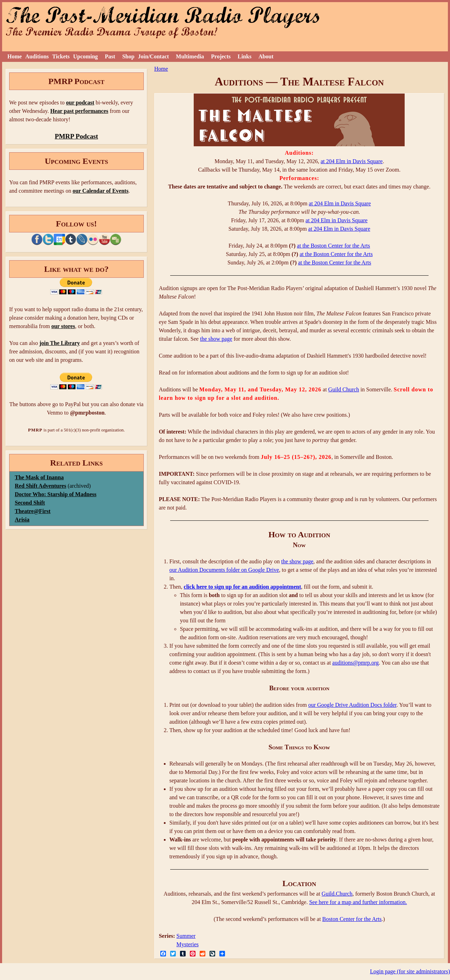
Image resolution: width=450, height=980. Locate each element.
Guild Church (344, 389)
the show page (216, 339)
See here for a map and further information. (358, 902)
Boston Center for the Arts (352, 919)
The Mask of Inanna (39, 477)
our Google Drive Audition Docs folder (352, 705)
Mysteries (188, 944)
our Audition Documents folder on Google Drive (224, 570)
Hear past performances (79, 111)
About (266, 56)
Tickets (61, 56)
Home (15, 56)
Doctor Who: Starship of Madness (56, 494)
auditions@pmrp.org (355, 663)
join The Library (60, 343)
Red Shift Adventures (40, 486)
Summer (186, 936)
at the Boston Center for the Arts (334, 246)
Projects (221, 56)
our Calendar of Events (100, 191)
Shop (128, 56)
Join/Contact (153, 56)
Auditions (37, 56)
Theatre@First (33, 511)
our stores (63, 326)
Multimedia (190, 56)
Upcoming (85, 56)
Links (245, 56)
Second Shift (30, 503)
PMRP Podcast (76, 136)
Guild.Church (337, 894)
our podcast (80, 103)
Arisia (22, 520)
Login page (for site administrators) (410, 971)
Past (110, 56)
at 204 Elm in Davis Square (352, 161)
